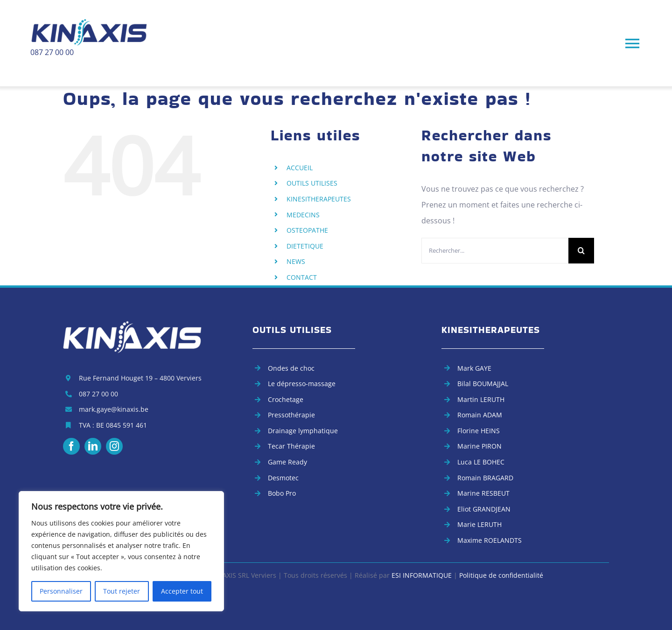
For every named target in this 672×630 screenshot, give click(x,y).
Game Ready (287, 462)
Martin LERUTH (481, 399)
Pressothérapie (291, 415)
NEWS (296, 261)
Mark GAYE (474, 368)
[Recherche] (581, 251)
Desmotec (283, 478)
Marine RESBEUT (483, 493)
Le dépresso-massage (302, 384)
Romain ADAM (480, 415)
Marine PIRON (479, 446)
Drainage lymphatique (303, 431)
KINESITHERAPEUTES (319, 199)
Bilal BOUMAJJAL (483, 384)
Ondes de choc (291, 368)
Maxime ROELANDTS (490, 540)
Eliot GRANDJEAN (484, 509)
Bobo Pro (282, 493)
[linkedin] (93, 446)
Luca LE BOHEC (481, 462)
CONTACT (302, 277)
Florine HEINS (479, 431)
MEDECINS (303, 215)
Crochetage (286, 399)
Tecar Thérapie (291, 446)
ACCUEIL (300, 168)
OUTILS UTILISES (312, 183)
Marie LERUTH (479, 524)
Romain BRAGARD (485, 478)
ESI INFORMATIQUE (422, 575)
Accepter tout (182, 591)
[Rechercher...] (495, 251)
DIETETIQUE (305, 246)
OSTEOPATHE (307, 230)
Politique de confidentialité (501, 575)
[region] (121, 551)
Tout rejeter (122, 591)
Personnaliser (61, 591)
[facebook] (71, 446)
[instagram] (114, 446)
